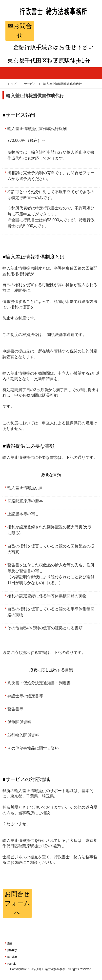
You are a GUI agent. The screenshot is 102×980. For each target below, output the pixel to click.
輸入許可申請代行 (47, 152)
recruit (11, 964)
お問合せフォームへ (17, 903)
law (10, 943)
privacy (12, 950)
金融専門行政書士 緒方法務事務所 (50, 23)
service (12, 957)
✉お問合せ (20, 31)
